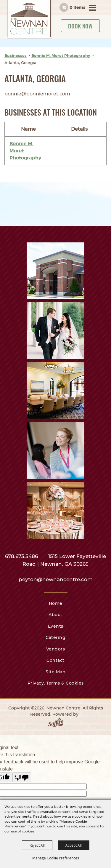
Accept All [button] (74, 845)
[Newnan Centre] (30, 20)
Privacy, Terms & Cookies (56, 683)
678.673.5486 (22, 556)
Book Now (80, 26)
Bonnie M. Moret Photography (61, 56)
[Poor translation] (22, 777)
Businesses (16, 56)
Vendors (56, 649)
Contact (55, 660)
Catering (55, 637)
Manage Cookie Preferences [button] (56, 858)
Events (56, 626)
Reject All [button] (37, 845)
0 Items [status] (77, 7)
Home (56, 603)
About (55, 615)
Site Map (55, 672)
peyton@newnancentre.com (56, 579)
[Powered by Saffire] (56, 723)
